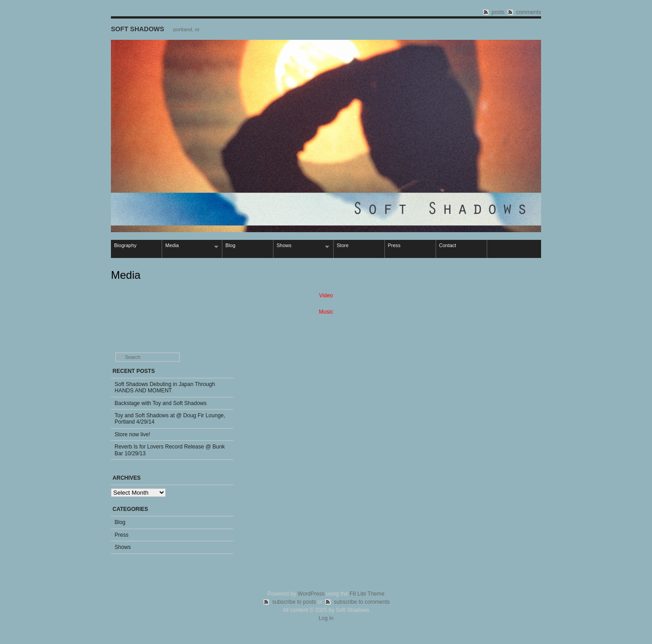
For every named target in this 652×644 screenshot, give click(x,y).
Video (326, 296)
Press (394, 245)
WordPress (311, 594)
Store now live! (132, 434)
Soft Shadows (138, 29)
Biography (125, 245)
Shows (302, 246)
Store (343, 245)
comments (529, 12)
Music (326, 312)
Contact (448, 245)
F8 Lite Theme (367, 594)
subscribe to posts (294, 602)
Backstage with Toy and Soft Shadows (161, 403)
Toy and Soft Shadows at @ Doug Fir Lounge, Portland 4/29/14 (170, 419)
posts (498, 12)
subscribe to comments (362, 602)
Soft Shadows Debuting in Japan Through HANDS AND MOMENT (165, 387)
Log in (326, 618)
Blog (230, 245)
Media (190, 246)
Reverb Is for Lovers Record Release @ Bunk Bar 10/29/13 (170, 450)
